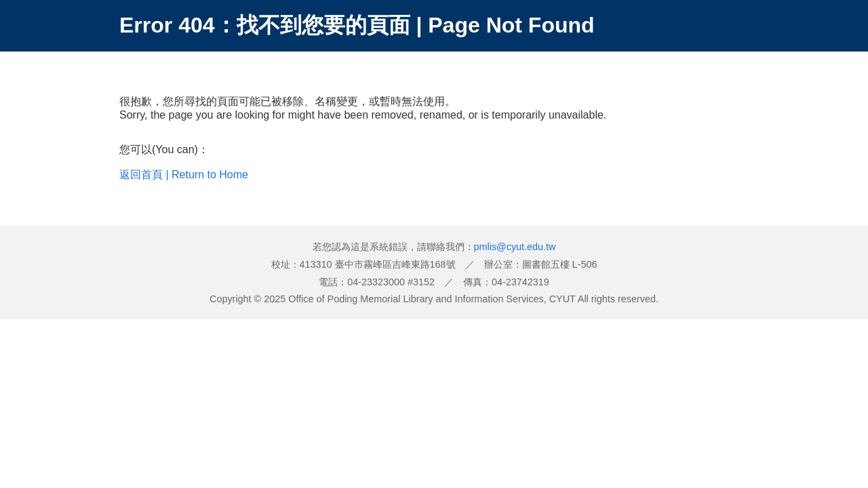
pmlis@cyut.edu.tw (515, 247)
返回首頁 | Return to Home (184, 175)
